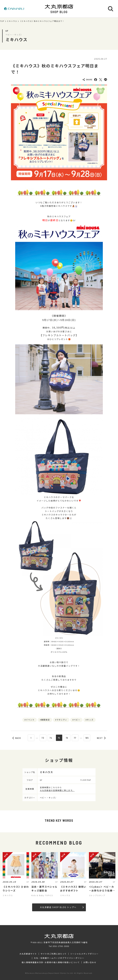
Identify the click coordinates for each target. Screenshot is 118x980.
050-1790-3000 (61, 946)
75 (59, 738)
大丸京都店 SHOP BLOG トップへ (62, 907)
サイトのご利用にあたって (54, 954)
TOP (2, 21)
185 (87, 738)
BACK (17, 738)
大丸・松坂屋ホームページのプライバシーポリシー (59, 958)
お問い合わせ (90, 962)
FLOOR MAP (86, 780)
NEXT (101, 738)
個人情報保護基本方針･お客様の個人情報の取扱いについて (51, 962)
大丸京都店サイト (28, 954)
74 (51, 738)
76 (67, 738)
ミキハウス (12, 21)
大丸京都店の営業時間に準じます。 (57, 790)
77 (75, 738)
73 (43, 738)
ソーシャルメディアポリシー (84, 954)
